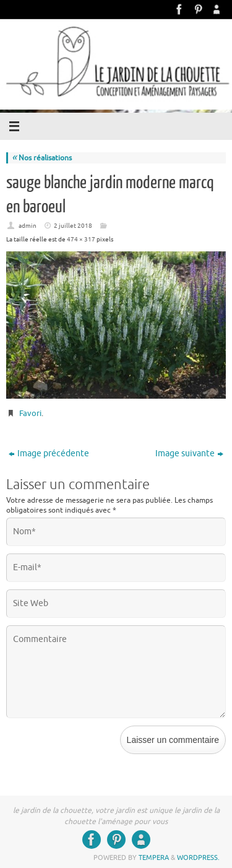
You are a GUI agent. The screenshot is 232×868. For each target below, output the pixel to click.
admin (28, 226)
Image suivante (189, 454)
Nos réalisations (42, 158)
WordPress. (198, 857)
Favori (30, 413)
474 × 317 (81, 239)
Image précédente (49, 454)
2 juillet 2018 (73, 226)
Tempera (154, 857)
